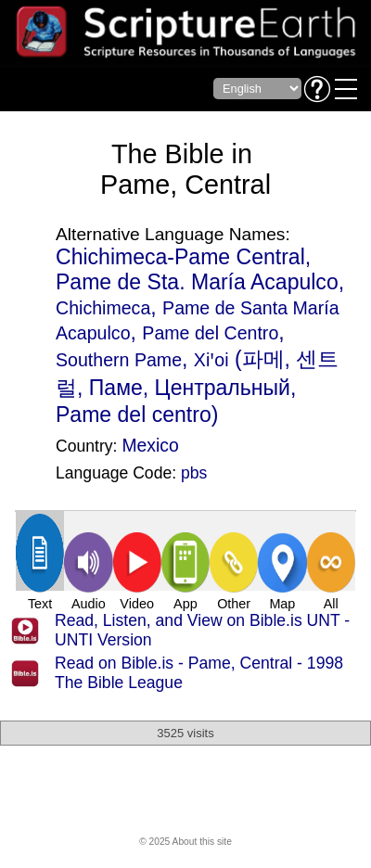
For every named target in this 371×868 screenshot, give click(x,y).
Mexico (150, 445)
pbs (194, 473)
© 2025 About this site (185, 842)
